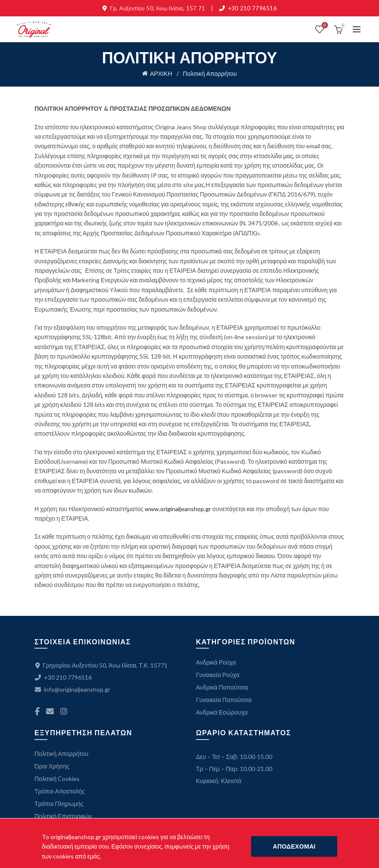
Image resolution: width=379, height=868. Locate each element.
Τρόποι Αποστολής (60, 791)
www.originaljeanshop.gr (178, 509)
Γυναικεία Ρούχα (218, 675)
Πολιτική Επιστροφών (63, 816)
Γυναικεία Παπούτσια (224, 700)
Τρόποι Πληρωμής (59, 804)
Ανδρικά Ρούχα (216, 662)
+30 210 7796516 (253, 8)
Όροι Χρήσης (52, 766)
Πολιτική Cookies (57, 779)
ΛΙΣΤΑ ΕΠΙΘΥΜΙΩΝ (324, 26)
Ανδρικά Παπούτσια (222, 687)
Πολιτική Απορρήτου (61, 754)
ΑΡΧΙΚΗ (161, 73)
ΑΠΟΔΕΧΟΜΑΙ (294, 846)
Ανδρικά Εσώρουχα (222, 712)
